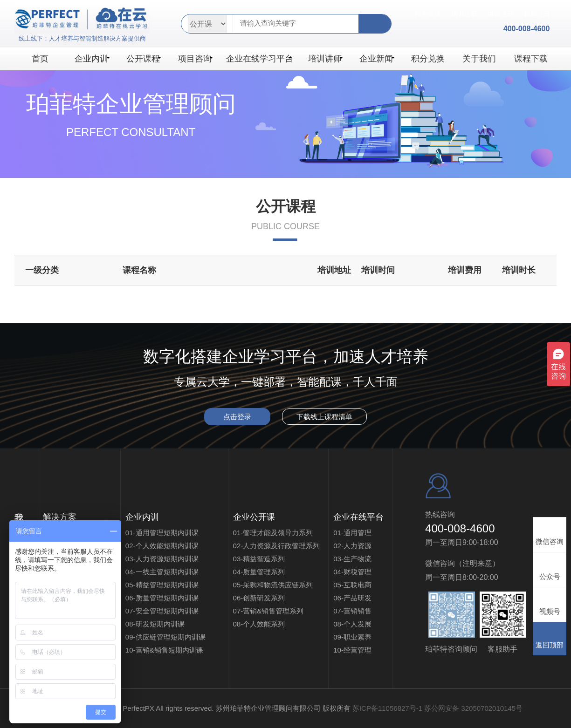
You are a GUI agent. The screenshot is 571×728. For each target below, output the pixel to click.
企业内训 (92, 59)
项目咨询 (196, 59)
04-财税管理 (352, 572)
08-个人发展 (352, 624)
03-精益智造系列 (259, 559)
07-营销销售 (352, 611)
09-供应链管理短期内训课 (172, 637)
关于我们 (479, 59)
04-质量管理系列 (259, 572)
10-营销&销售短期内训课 (164, 650)
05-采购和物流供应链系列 (273, 585)
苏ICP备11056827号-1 (387, 708)
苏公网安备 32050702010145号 (473, 708)
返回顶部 (550, 638)
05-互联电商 (352, 585)
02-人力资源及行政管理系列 (277, 546)
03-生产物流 (352, 559)
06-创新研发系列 (259, 598)
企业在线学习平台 (260, 59)
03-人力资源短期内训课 (162, 559)
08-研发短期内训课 (155, 624)
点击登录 (237, 417)
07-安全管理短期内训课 (162, 611)
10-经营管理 (352, 650)
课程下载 (531, 59)
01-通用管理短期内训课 (162, 533)
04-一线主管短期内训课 (162, 572)
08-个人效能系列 (259, 624)
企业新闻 (377, 59)
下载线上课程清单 (324, 417)
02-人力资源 (352, 546)
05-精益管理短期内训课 (162, 585)
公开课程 (144, 59)
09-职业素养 (352, 637)
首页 (40, 59)
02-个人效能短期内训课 (162, 546)
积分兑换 (428, 59)
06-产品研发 (352, 598)
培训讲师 (326, 59)
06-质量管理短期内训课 (162, 598)
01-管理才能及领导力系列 (273, 533)
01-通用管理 (352, 533)
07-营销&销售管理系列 (268, 611)
